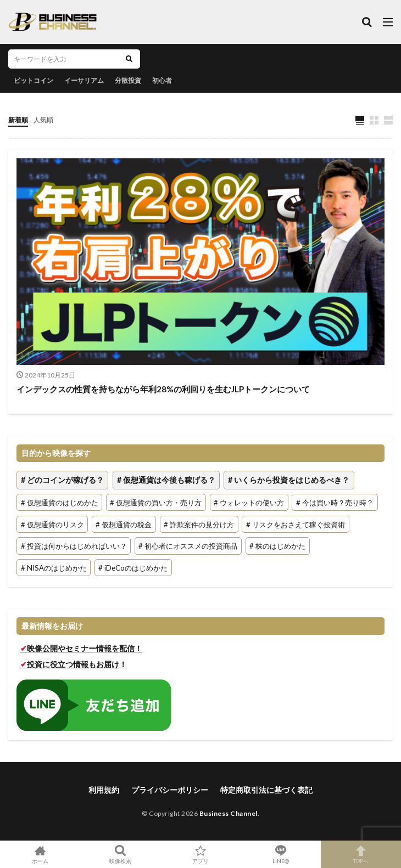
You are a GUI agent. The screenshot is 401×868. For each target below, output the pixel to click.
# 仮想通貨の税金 (124, 524)
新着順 (18, 120)
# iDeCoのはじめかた (133, 568)
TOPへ (361, 854)
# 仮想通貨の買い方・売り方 (156, 503)
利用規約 (104, 790)
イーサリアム (84, 80)
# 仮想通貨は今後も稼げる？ (166, 480)
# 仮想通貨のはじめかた (60, 503)
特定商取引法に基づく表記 (266, 790)
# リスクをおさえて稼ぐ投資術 (296, 524)
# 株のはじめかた (277, 546)
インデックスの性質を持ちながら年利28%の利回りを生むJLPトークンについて (163, 389)
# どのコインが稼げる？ (62, 480)
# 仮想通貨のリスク (52, 524)
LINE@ (281, 854)
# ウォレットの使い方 (249, 503)
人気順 (43, 120)
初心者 (162, 80)
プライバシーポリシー (170, 790)
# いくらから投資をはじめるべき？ (289, 480)
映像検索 (120, 854)
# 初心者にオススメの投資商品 (188, 546)
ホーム (40, 854)
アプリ (200, 854)
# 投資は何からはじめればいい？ (74, 546)
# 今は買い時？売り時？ (335, 503)
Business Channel (229, 813)
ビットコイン (34, 80)
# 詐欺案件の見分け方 (199, 524)
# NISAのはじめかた (54, 568)
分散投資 (128, 80)
